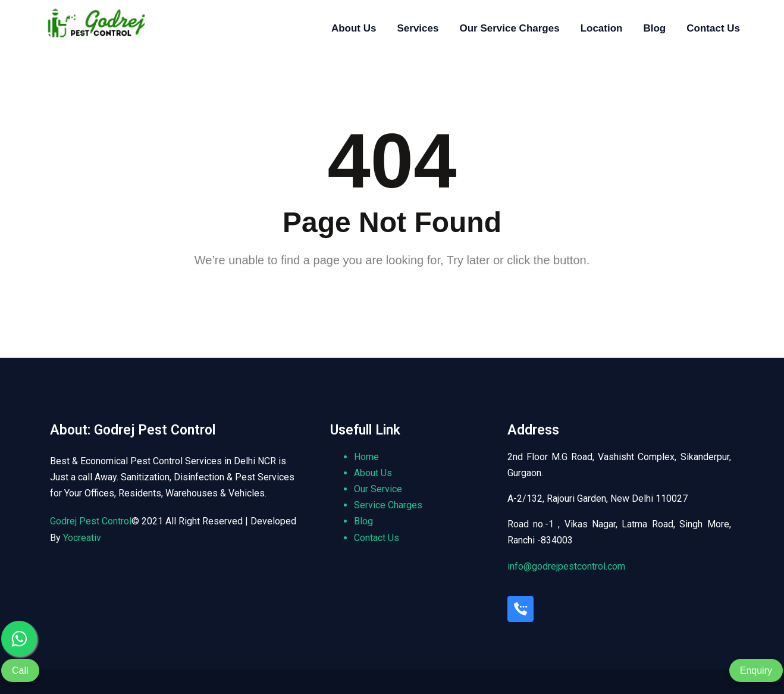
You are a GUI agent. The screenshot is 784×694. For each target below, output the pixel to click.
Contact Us (713, 28)
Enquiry (756, 670)
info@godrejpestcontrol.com (566, 566)
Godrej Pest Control (91, 521)
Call (20, 670)
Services (418, 28)
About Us (354, 28)
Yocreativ (82, 538)
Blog (654, 28)
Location (602, 28)
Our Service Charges (509, 28)
